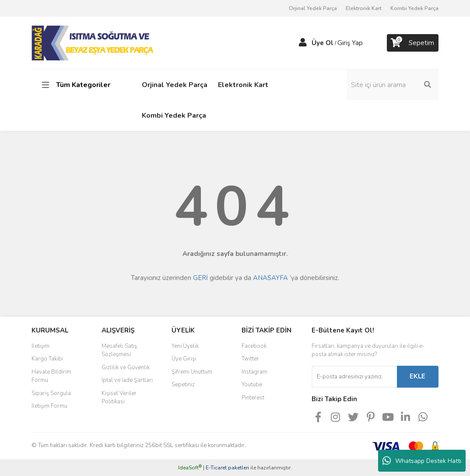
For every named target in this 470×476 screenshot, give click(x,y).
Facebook (254, 346)
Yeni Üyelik (185, 346)
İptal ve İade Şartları (127, 380)
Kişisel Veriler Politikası (119, 398)
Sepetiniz (183, 385)
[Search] (393, 85)
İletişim (40, 346)
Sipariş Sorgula (51, 393)
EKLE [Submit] (417, 376)
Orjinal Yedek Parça (313, 8)
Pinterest (253, 398)
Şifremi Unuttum (192, 372)
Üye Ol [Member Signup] (323, 43)
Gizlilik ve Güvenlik (126, 367)
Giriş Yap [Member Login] (350, 43)
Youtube (252, 385)
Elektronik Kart (364, 8)
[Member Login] (303, 43)
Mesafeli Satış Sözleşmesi (119, 350)
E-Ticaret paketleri (227, 468)
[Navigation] (77, 85)
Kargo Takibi (47, 359)
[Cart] (413, 43)
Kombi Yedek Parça (414, 8)
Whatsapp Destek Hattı (422, 461)
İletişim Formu (49, 406)
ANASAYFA (270, 278)
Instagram (254, 372)
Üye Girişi (184, 359)
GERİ (200, 278)
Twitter (250, 359)
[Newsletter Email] (354, 377)
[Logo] (93, 42)
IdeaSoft (190, 468)
